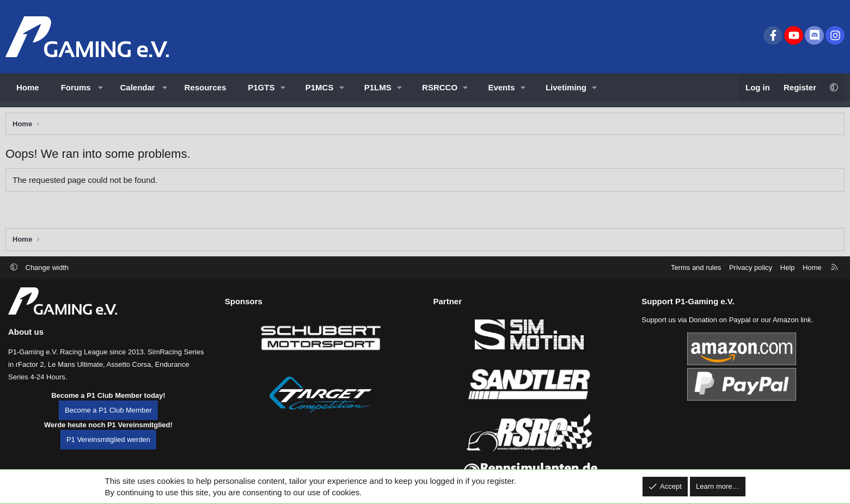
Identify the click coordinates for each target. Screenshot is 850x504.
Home (28, 87)
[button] (100, 87)
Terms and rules (696, 282)
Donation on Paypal (720, 334)
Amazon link (792, 334)
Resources (206, 87)
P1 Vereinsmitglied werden (108, 454)
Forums (76, 87)
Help (788, 282)
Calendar (138, 87)
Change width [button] (47, 282)
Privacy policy (751, 282)
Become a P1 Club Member (108, 425)
